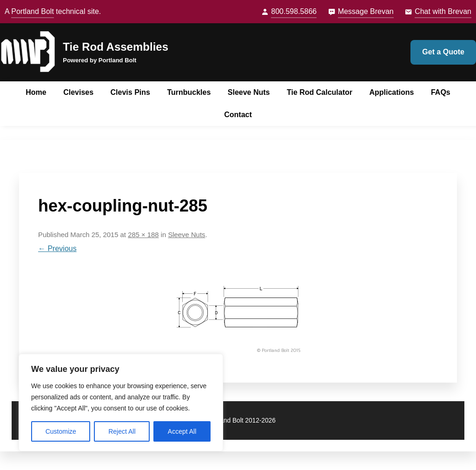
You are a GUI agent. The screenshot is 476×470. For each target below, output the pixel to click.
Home (36, 92)
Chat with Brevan (443, 11)
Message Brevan (366, 11)
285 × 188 (143, 235)
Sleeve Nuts (249, 92)
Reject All (122, 431)
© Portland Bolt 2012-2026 (238, 420)
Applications (391, 92)
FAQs (441, 92)
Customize (61, 431)
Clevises (78, 92)
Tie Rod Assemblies (116, 47)
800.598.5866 (294, 11)
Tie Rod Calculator (320, 92)
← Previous (57, 248)
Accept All (182, 431)
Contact (238, 115)
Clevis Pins (130, 92)
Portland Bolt (33, 11)
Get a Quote (443, 52)
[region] (121, 403)
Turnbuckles (189, 92)
